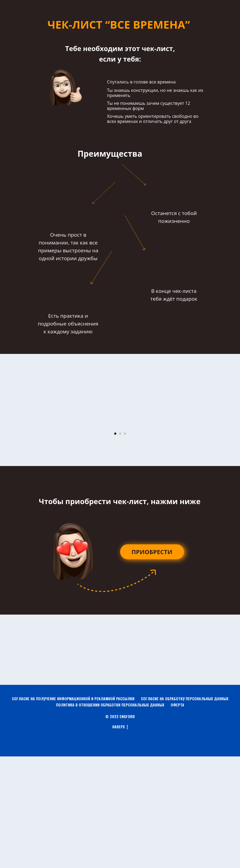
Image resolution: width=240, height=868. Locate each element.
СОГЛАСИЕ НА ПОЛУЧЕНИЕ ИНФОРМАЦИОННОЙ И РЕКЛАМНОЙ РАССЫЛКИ (73, 810)
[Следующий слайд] (229, 481)
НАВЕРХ (120, 838)
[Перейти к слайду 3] (125, 545)
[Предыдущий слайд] (11, 481)
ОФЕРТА (177, 816)
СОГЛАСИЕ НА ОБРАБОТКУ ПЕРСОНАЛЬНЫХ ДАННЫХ (185, 810)
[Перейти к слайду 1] (115, 545)
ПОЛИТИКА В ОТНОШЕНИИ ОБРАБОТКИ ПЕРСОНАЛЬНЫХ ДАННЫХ (110, 816)
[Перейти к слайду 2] (120, 545)
